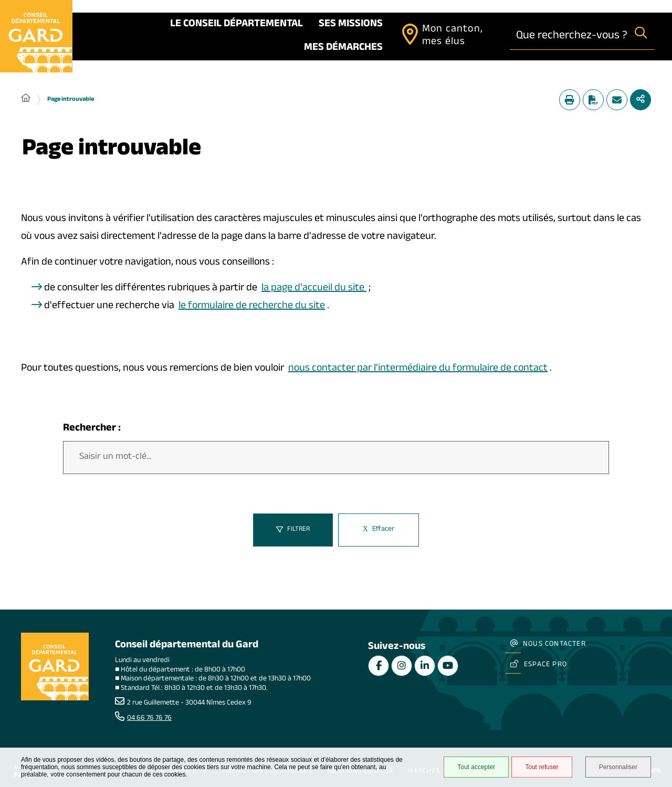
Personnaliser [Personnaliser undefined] (618, 767)
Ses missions (351, 25)
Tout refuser (542, 767)
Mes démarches (343, 48)
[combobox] (569, 36)
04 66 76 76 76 (149, 719)
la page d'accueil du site (314, 289)
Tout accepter (476, 767)
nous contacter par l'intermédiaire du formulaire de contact (418, 369)
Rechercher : (92, 429)
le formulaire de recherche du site (252, 307)
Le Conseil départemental (237, 25)
